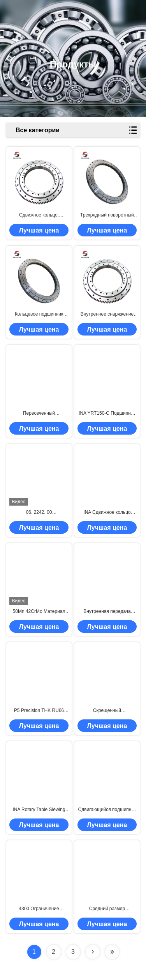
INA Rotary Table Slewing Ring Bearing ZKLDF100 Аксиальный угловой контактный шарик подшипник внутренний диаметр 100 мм (39, 810)
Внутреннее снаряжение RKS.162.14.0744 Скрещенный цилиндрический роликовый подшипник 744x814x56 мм (107, 314)
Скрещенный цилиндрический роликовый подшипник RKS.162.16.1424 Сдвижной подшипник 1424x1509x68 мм (107, 711)
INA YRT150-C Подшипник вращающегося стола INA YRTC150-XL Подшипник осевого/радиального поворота (107, 414)
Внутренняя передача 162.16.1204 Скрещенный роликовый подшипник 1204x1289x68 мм (107, 612)
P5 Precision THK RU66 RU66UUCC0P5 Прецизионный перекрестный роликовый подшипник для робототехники (39, 711)
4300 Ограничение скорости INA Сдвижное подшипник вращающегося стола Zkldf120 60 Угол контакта (39, 909)
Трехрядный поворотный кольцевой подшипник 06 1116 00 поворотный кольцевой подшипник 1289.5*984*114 (107, 215)
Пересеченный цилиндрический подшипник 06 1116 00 (39, 414)
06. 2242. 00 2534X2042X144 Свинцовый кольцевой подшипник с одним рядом (39, 513)
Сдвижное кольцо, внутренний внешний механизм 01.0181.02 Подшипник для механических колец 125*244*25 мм (39, 215)
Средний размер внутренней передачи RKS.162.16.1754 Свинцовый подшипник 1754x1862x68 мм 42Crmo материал (107, 909)
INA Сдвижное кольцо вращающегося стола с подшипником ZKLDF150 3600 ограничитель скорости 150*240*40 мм (107, 513)
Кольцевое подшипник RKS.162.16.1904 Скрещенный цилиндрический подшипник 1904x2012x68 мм (39, 314)
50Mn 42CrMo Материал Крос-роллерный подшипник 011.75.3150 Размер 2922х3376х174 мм (39, 612)
